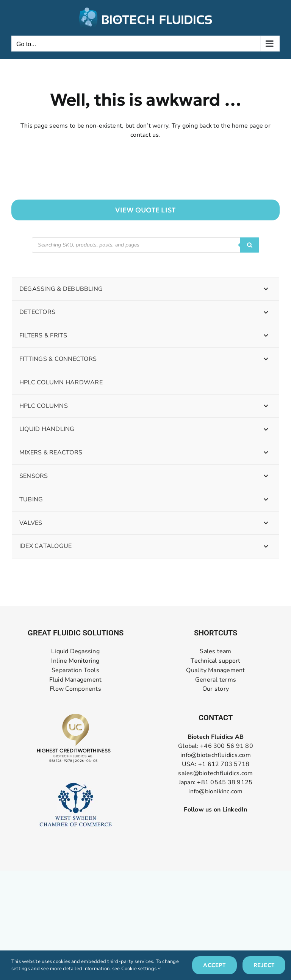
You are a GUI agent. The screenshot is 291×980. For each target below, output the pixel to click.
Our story (216, 689)
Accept (214, 965)
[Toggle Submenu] (266, 289)
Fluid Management (76, 680)
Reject (264, 965)
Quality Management (215, 670)
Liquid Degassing (75, 652)
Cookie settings (141, 969)
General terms (216, 680)
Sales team (215, 652)
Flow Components (75, 689)
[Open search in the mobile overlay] (145, 245)
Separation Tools (75, 670)
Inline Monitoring (75, 661)
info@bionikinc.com (215, 791)
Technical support (215, 661)
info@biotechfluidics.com (216, 755)
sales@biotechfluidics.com (215, 773)
